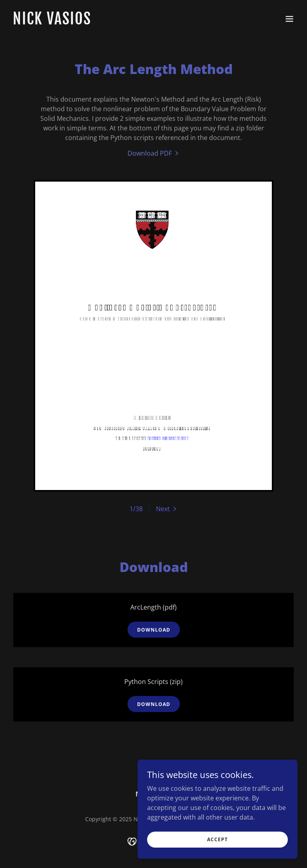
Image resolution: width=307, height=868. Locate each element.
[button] (289, 19)
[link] (52, 22)
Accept (217, 839)
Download (154, 630)
